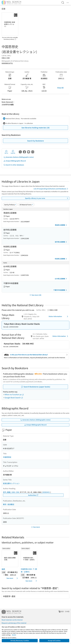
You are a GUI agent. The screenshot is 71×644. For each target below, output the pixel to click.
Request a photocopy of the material (14, 623)
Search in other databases (14, 165)
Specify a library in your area (47, 198)
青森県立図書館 (61, 225)
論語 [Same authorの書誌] (3, 569)
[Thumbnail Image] (10, 559)
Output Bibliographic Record (15, 161)
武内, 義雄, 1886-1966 (11, 492)
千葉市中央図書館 (60, 290)
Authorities (33, 495)
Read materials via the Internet (12, 620)
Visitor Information (59, 316)
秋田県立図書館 (61, 259)
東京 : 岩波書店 (9, 504)
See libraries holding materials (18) (36, 128)
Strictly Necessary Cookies (20, 640)
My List (6, 152)
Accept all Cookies (54, 640)
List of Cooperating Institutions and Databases (51, 189)
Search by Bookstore (35, 141)
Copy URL (13, 152)
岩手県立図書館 (61, 242)
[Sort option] (10, 205)
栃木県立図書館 (61, 279)
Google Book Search (14, 398)
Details (14, 635)
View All (60, 88)
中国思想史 (7, 457)
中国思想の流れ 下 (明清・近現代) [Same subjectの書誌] (29, 570)
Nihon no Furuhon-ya (14, 394)
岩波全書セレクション (11, 483)
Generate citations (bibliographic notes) (19, 157)
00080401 (46, 492)
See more (12, 578)
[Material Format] (26, 205)
